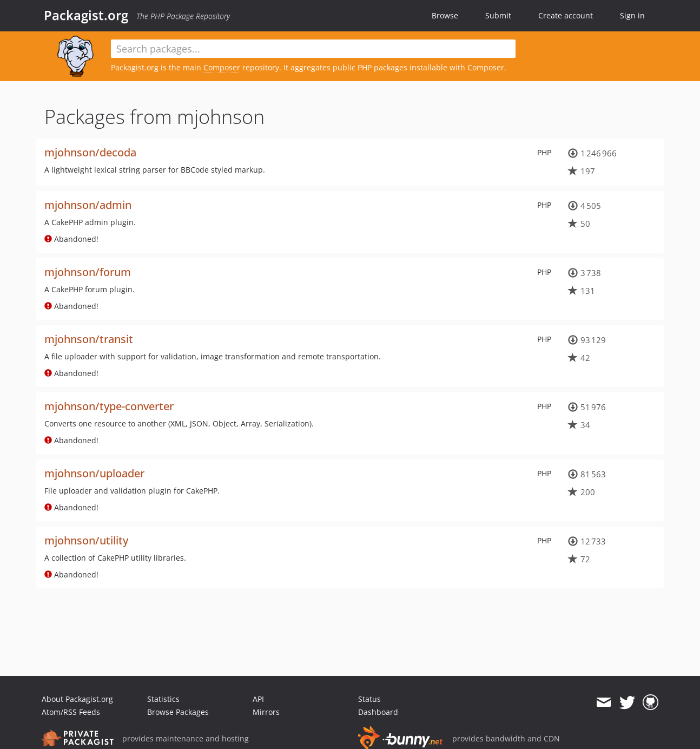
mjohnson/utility (86, 540)
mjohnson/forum (88, 272)
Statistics (163, 699)
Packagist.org (86, 15)
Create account (566, 15)
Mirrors (266, 712)
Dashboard (378, 712)
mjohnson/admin (88, 205)
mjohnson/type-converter (109, 406)
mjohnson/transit (89, 339)
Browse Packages (178, 712)
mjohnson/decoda (90, 152)
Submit (498, 15)
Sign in (632, 15)
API (258, 699)
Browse (445, 15)
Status (369, 699)
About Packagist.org (77, 699)
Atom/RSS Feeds (71, 712)
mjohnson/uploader (94, 473)
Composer (222, 67)
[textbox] (313, 49)
